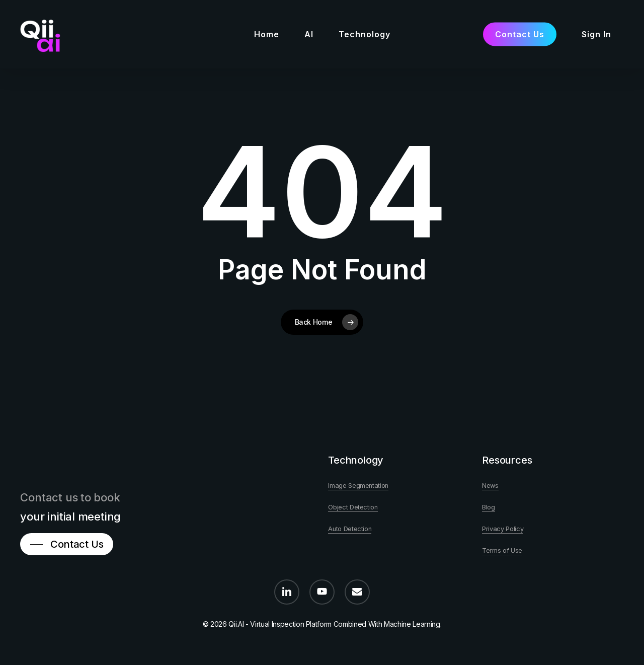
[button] (69, 544)
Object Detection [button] (353, 507)
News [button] (490, 486)
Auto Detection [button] (350, 529)
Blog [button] (489, 507)
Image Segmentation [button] (358, 486)
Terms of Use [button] (502, 550)
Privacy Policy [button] (503, 529)
